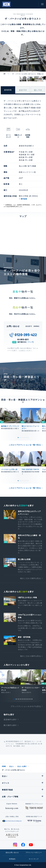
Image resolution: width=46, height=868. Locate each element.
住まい (12, 766)
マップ (31, 342)
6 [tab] (28, 438)
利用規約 (12, 859)
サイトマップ (34, 859)
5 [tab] (26, 438)
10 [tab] (32, 699)
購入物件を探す (10, 725)
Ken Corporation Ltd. (6, 4)
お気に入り (29, 4)
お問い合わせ (34, 4)
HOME (4, 766)
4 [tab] (24, 438)
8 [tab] (28, 699)
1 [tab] (18, 438)
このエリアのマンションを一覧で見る (25, 445)
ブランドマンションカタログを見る (26, 706)
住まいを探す (22, 766)
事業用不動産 (7, 790)
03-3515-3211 (23, 340)
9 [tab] (30, 699)
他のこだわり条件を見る (30, 578)
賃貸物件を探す (10, 720)
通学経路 (24, 199)
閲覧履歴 (23, 4)
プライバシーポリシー (34, 853)
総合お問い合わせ (12, 853)
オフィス (6, 783)
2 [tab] (20, 438)
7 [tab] (26, 699)
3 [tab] (22, 438)
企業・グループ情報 (10, 797)
